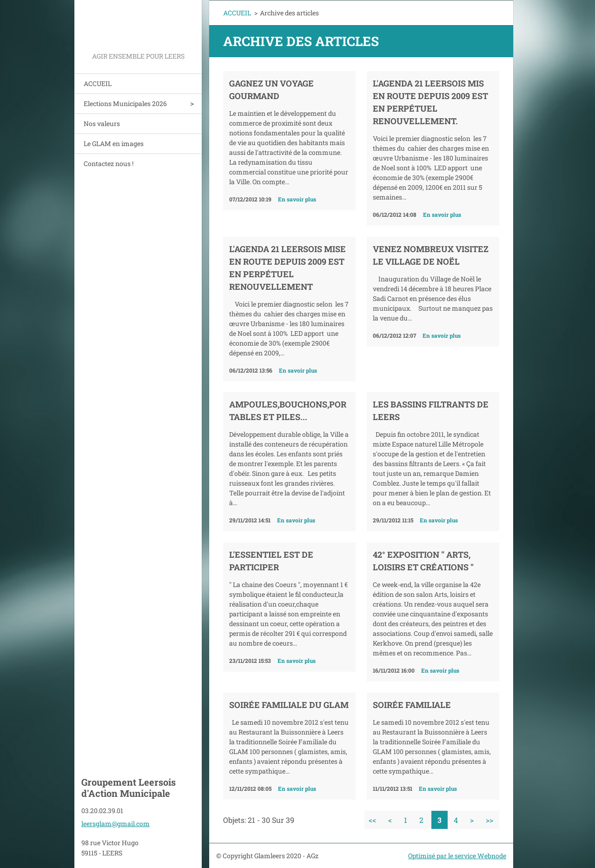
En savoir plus (297, 199)
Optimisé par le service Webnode (457, 856)
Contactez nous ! (109, 164)
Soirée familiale (412, 705)
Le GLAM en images (114, 144)
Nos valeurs (102, 124)
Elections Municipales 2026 (125, 103)
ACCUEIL (98, 83)
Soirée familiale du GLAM (289, 705)
